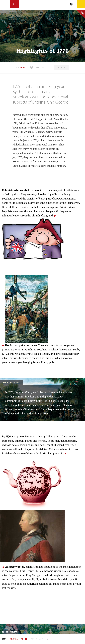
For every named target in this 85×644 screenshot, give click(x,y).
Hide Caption (11, 382)
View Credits (61, 68)
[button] (39, 68)
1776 (22, 67)
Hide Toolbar (9, 632)
